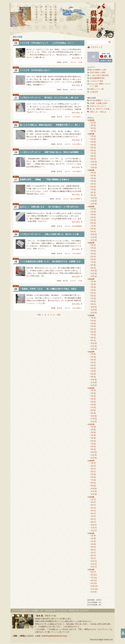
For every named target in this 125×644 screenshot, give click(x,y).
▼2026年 (91, 120)
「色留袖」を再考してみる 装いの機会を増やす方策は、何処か (48, 289)
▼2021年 (91, 279)
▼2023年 (91, 207)
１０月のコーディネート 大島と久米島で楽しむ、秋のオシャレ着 (49, 234)
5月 (92, 148)
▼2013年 (91, 570)
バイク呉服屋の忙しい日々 (96, 18)
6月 (92, 150)
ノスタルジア (94, 81)
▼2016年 (91, 461)
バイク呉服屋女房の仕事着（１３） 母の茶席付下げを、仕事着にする (50, 262)
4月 (92, 131)
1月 (92, 123)
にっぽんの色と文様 (97, 75)
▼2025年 (91, 134)
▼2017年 (91, 424)
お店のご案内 (100, 57)
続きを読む (76, 58)
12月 (92, 167)
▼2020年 (91, 315)
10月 (92, 162)
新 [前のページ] (40, 315)
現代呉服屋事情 (77, 226)
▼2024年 (91, 170)
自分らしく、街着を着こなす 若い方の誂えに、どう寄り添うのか (49, 207)
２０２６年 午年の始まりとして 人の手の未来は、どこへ (47, 43)
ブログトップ (97, 47)
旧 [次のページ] (58, 315)
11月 (92, 165)
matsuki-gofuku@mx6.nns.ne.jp (54, 636)
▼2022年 (91, 243)
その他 (80, 62)
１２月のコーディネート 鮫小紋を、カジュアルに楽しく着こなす (49, 98)
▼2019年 (91, 352)
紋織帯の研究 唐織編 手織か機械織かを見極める (45, 179)
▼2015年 (91, 497)
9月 (92, 159)
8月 (92, 156)
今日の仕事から (77, 117)
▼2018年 (91, 388)
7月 (92, 153)
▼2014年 (91, 533)
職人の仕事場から (76, 199)
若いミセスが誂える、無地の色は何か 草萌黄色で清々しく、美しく (50, 125)
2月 (92, 125)
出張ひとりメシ (95, 89)
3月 (92, 128)
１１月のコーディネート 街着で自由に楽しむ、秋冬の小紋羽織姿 (49, 152)
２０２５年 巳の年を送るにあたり (35, 70)
